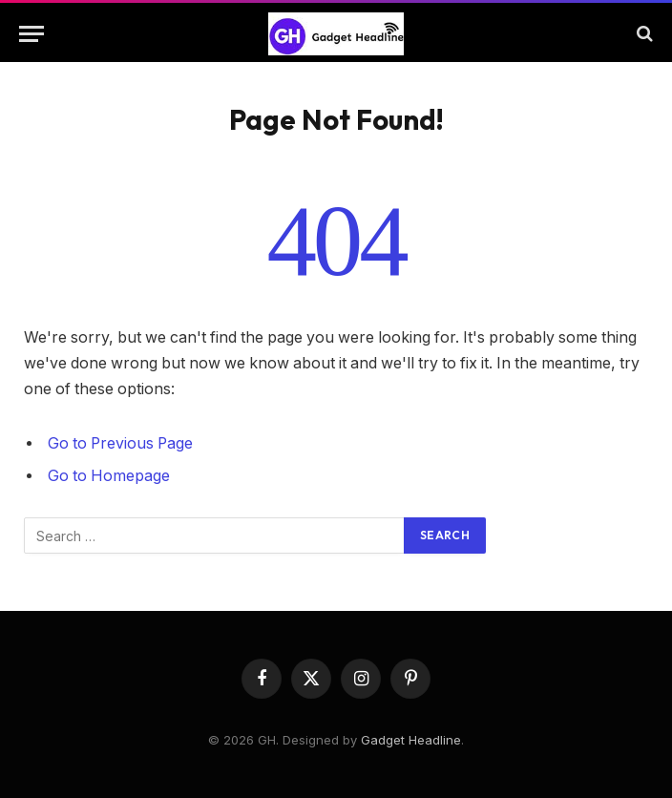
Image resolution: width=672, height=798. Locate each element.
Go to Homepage (109, 476)
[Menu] (31, 34)
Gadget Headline (411, 740)
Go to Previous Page (120, 443)
